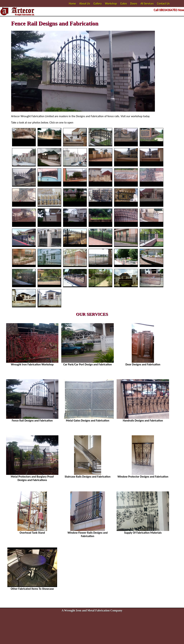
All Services (147, 4)
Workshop (111, 4)
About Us (85, 4)
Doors (134, 4)
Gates (124, 4)
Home (73, 4)
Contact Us (163, 4)
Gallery (98, 4)
